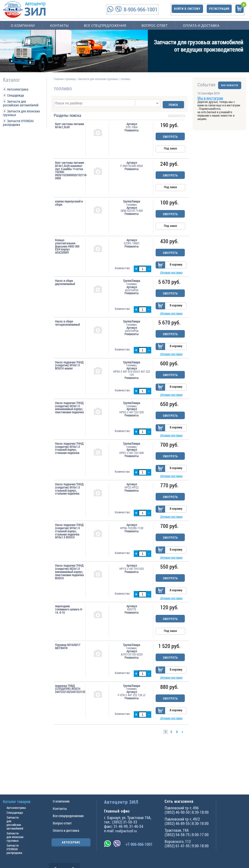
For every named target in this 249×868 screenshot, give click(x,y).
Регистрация (219, 9)
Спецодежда (16, 95)
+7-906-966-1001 (139, 844)
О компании (23, 25)
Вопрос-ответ (155, 25)
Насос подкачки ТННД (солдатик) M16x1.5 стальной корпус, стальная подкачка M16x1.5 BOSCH (69, 545)
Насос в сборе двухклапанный (65, 283)
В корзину (176, 265)
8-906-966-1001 (141, 9)
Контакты (59, 25)
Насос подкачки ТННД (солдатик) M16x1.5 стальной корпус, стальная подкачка (69, 457)
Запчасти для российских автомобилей (21, 103)
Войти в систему (187, 9)
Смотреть (170, 135)
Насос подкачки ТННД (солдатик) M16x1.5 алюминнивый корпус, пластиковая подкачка (69, 415)
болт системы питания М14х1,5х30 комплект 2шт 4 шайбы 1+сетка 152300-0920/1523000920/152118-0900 (70, 169)
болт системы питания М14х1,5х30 (69, 124)
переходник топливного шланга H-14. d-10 (69, 627)
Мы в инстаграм (210, 101)
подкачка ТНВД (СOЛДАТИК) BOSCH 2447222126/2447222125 (70, 708)
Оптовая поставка (171, 273)
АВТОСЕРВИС (71, 842)
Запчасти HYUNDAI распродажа (18, 123)
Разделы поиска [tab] (119, 114)
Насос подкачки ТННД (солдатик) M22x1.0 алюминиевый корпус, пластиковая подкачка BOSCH (69, 587)
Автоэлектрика (18, 89)
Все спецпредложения (105, 25)
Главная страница (65, 79)
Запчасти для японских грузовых (21, 113)
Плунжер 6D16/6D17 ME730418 (68, 664)
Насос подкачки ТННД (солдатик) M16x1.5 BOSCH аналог (69, 370)
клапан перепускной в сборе (69, 202)
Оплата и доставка (201, 25)
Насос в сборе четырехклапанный (67, 326)
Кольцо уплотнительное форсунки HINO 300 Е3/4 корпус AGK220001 (67, 245)
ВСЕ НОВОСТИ (230, 85)
